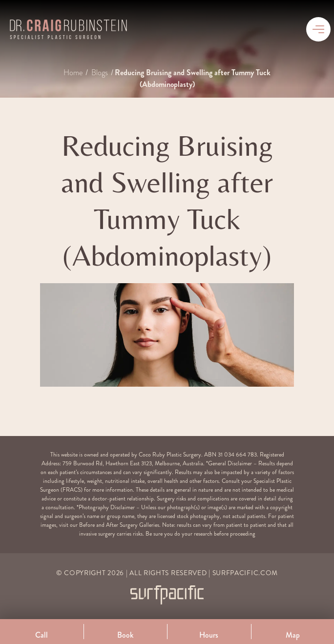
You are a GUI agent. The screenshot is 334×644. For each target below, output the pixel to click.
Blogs (100, 73)
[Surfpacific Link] (167, 595)
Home (74, 73)
